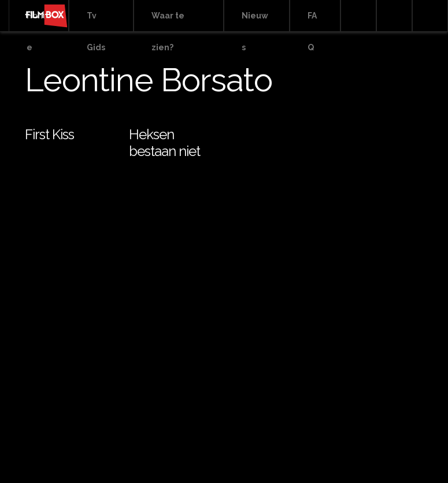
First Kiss (49, 134)
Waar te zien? (168, 21)
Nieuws (255, 21)
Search (358, 16)
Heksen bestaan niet (164, 143)
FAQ (312, 21)
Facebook (394, 16)
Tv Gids (96, 21)
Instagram (430, 16)
